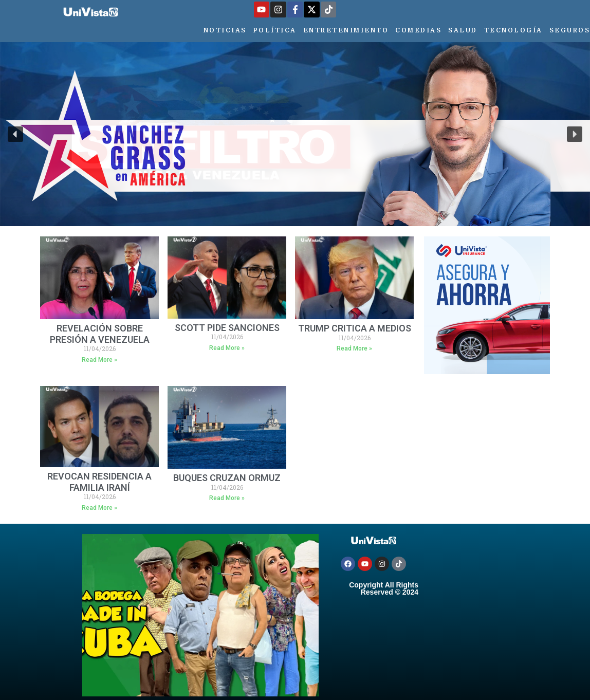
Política (275, 30)
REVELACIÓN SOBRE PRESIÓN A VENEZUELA (100, 334)
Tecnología (513, 30)
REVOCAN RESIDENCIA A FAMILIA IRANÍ (99, 482)
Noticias (225, 30)
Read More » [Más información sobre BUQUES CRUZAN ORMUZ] (227, 498)
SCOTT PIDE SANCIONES (227, 328)
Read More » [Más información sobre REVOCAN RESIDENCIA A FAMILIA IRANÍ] (99, 508)
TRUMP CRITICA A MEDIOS (355, 328)
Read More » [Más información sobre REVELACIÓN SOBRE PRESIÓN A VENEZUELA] (99, 360)
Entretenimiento (346, 30)
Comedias (418, 30)
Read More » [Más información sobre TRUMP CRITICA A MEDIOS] (354, 348)
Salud (463, 30)
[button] (15, 134)
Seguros (570, 30)
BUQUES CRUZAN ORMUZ (227, 478)
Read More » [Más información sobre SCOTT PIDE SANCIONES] (227, 348)
